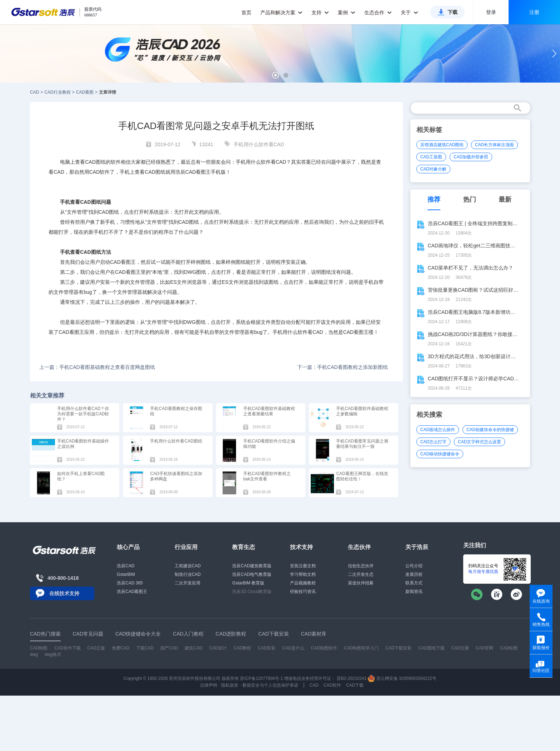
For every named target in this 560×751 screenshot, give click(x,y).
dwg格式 (53, 654)
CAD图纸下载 (431, 648)
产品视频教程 (303, 583)
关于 (409, 13)
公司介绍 (414, 566)
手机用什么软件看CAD (259, 144)
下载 (452, 12)
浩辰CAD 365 (130, 583)
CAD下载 (355, 685)
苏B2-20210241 (352, 678)
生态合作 (378, 13)
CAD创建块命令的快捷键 (490, 430)
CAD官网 (484, 648)
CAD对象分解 (433, 169)
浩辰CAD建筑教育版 (252, 566)
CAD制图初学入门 (361, 648)
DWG (190, 272)
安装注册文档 (303, 566)
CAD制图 (39, 648)
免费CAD (121, 648)
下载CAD (145, 648)
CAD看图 (85, 92)
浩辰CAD (126, 566)
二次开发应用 (187, 583)
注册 (534, 12)
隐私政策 (230, 685)
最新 (505, 199)
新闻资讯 (414, 592)
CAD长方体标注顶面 (494, 145)
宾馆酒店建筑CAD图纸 (442, 145)
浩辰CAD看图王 (132, 592)
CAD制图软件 (324, 648)
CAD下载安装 (398, 648)
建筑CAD (193, 648)
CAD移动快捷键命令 (440, 454)
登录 (491, 12)
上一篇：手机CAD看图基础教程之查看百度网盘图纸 (97, 367)
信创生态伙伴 (361, 566)
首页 (246, 13)
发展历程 (414, 574)
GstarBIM (126, 574)
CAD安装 (267, 648)
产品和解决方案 (282, 13)
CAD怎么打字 (433, 442)
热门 (470, 199)
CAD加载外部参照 (471, 157)
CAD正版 (96, 648)
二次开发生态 (361, 574)
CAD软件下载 (67, 648)
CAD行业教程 (57, 92)
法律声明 (209, 685)
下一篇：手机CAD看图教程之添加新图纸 (342, 367)
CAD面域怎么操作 (438, 430)
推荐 (434, 199)
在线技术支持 (64, 593)
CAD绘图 (509, 648)
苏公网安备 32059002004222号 (402, 678)
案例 (347, 13)
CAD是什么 (293, 648)
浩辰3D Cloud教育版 (252, 592)
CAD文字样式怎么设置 (479, 442)
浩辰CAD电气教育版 (252, 574)
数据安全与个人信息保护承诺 (270, 685)
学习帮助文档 (303, 574)
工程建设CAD (188, 566)
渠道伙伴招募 (361, 583)
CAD (34, 92)
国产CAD (169, 648)
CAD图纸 (95, 162)
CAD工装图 (431, 157)
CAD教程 (242, 648)
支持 (320, 13)
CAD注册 (460, 648)
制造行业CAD (188, 574)
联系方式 (414, 583)
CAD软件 (100, 172)
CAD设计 (218, 648)
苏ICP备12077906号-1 (261, 678)
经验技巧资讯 (303, 592)
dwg (34, 654)
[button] (276, 75)
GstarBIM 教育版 (248, 583)
